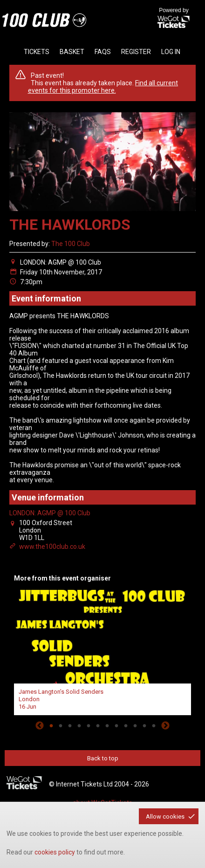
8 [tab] (116, 725)
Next (165, 725)
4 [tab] (79, 725)
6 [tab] (98, 725)
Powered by (174, 19)
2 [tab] (61, 725)
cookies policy (55, 852)
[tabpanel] (102, 651)
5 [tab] (89, 725)
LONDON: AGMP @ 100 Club (50, 513)
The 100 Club (71, 244)
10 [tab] (135, 725)
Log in (171, 52)
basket (72, 52)
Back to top (103, 758)
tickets (37, 52)
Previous (40, 725)
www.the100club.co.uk (52, 547)
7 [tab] (107, 725)
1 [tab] (51, 725)
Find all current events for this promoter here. (103, 87)
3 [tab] (70, 725)
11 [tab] (144, 725)
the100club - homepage (44, 20)
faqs (103, 52)
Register (136, 52)
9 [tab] (126, 725)
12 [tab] (154, 725)
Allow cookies (165, 817)
